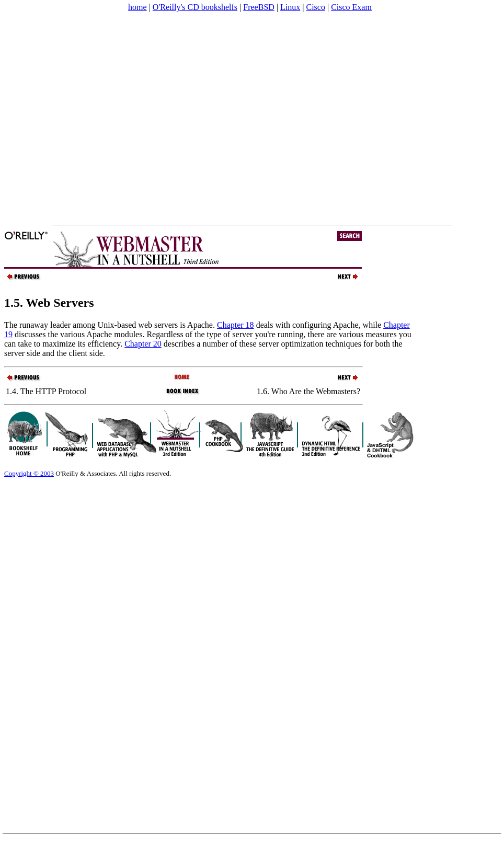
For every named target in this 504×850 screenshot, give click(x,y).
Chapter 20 (143, 344)
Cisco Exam (351, 7)
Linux (290, 7)
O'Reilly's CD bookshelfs (195, 7)
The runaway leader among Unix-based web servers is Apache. (111, 325)
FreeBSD (259, 7)
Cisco (315, 7)
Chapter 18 (236, 325)
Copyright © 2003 (29, 473)
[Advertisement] (98, 118)
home (138, 7)
